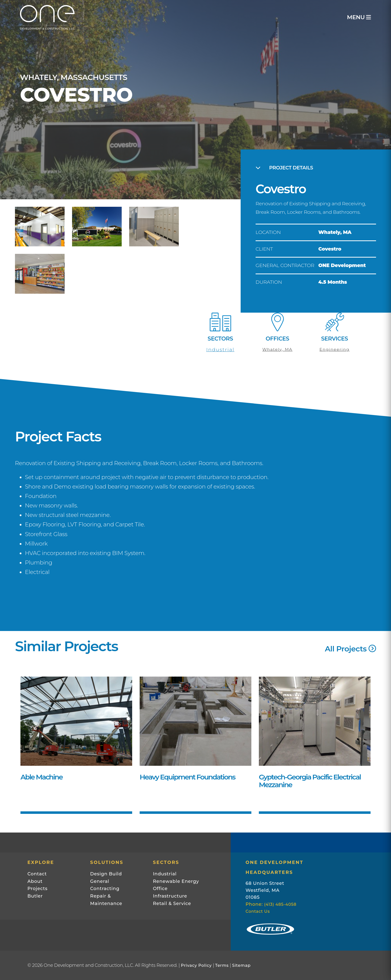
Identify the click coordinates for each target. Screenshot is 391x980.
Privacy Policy (196, 965)
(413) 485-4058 (280, 904)
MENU (359, 17)
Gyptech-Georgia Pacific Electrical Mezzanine (310, 781)
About (35, 881)
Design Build (106, 874)
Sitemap (241, 965)
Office (160, 889)
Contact (37, 874)
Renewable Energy (176, 881)
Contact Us (258, 911)
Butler (35, 896)
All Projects (350, 649)
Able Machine (41, 777)
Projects (38, 889)
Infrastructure (170, 896)
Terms (222, 965)
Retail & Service (172, 904)
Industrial (220, 350)
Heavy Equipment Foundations (187, 777)
